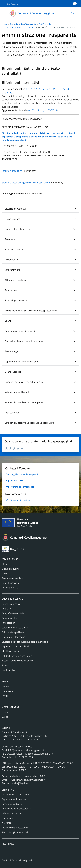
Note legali (7, 823)
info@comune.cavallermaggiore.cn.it (26, 750)
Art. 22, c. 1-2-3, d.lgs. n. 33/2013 (43, 89)
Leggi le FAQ (8, 790)
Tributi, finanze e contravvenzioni (18, 661)
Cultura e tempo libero (13, 632)
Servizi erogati (12, 351)
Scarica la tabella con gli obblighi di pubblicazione (26, 183)
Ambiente (7, 609)
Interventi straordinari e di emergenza (24, 402)
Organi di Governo (11, 569)
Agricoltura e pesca (11, 604)
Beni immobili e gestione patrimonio (23, 331)
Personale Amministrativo (15, 578)
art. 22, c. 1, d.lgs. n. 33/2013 (43, 110)
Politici (5, 573)
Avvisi (5, 696)
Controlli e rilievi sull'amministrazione (24, 341)
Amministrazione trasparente (16, 809)
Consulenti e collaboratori (18, 229)
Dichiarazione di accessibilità (16, 828)
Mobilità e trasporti (11, 651)
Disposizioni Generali (15, 209)
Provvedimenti (12, 290)
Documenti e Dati (10, 588)
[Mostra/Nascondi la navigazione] (6, 13)
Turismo (5, 665)
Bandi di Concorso (14, 249)
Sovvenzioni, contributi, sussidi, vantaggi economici (31, 311)
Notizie (5, 686)
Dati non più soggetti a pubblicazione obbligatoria (30, 423)
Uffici (4, 564)
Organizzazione (12, 219)
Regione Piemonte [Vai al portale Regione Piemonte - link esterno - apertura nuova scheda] (11, 4)
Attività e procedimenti (16, 280)
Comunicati (7, 691)
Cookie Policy (8, 818)
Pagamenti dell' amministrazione (21, 362)
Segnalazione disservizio (14, 799)
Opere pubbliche (13, 372)
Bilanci (8, 321)
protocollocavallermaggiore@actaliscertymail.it (30, 754)
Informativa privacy (11, 813)
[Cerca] (73, 13)
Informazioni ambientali (17, 392)
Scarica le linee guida (12, 171)
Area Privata (8, 844)
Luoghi (5, 712)
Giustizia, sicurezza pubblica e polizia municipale (25, 642)
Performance (11, 260)
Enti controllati (12, 270)
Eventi (5, 717)
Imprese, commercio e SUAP (16, 646)
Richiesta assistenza (12, 804)
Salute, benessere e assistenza (17, 656)
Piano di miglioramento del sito (17, 832)
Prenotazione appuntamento (16, 794)
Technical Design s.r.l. (22, 860)
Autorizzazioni (9, 623)
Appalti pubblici (9, 618)
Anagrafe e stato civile (13, 613)
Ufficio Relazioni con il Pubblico (17, 747)
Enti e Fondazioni (10, 583)
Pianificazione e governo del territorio (24, 382)
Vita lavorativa (9, 670)
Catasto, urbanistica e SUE (15, 627)
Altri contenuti (12, 413)
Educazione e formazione (14, 637)
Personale (10, 239)
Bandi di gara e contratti (17, 300)
